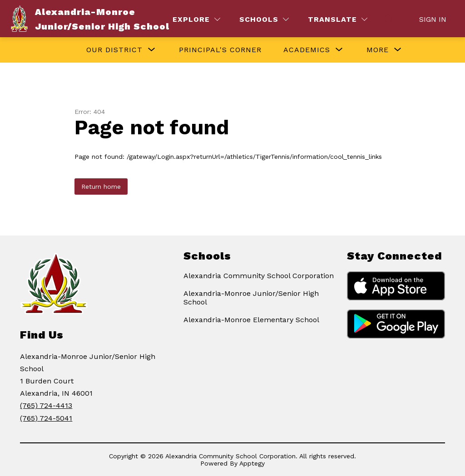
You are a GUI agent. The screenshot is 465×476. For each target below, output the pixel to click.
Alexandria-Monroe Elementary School (251, 320)
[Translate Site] (338, 19)
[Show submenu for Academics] (307, 50)
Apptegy (252, 463)
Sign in (433, 19)
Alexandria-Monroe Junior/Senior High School (251, 298)
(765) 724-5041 (46, 418)
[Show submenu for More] (378, 50)
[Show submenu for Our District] (114, 50)
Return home (101, 186)
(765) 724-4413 (46, 405)
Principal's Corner (220, 50)
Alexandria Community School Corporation (259, 276)
